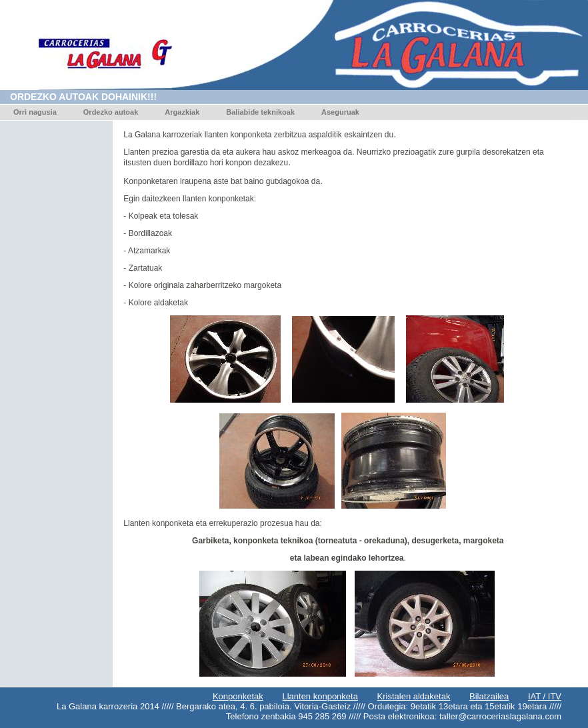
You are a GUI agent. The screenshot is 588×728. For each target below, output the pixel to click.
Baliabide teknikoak (260, 112)
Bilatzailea (489, 696)
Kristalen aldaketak (414, 696)
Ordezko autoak (111, 112)
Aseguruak (340, 112)
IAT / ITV (545, 696)
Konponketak (238, 696)
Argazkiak (182, 112)
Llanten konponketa (320, 696)
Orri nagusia (35, 112)
